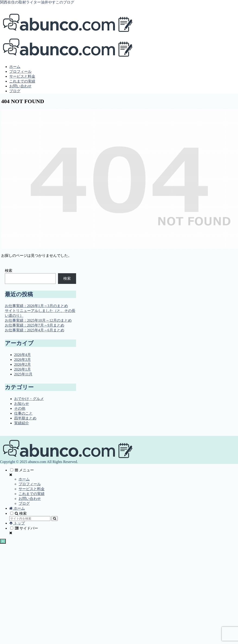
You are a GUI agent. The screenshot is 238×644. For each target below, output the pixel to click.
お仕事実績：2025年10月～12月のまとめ (38, 320)
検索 (9, 271)
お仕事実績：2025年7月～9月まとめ (35, 325)
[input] (30, 519)
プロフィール (30, 484)
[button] (55, 519)
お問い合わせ (30, 499)
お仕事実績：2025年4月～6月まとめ (35, 330)
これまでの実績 (32, 494)
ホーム (24, 479)
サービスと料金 (32, 489)
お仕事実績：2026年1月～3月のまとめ (36, 306)
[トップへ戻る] (3, 541)
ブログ (24, 503)
